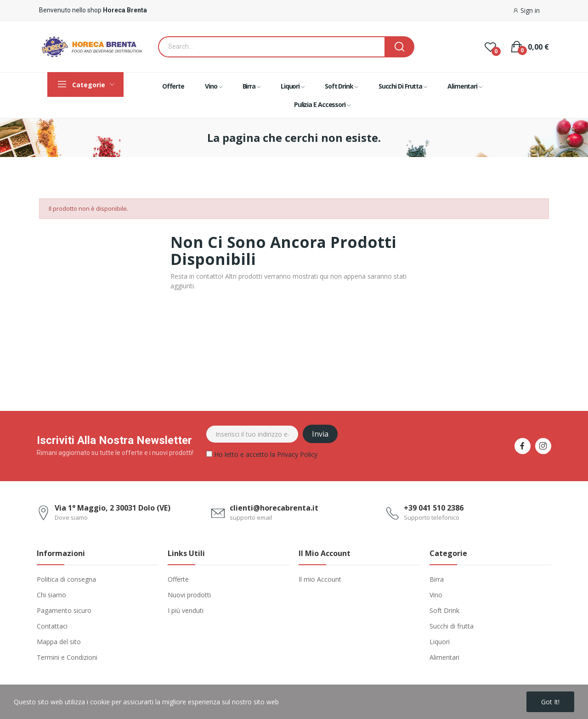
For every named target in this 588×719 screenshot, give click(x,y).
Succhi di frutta (452, 626)
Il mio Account (320, 579)
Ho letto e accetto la (262, 456)
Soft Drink (444, 610)
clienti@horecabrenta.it (274, 508)
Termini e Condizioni (67, 657)
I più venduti (186, 610)
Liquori (440, 642)
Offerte (178, 579)
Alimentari (444, 657)
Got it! (550, 702)
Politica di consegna (66, 579)
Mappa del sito (59, 642)
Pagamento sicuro (64, 610)
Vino (436, 595)
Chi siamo (51, 595)
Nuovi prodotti (189, 595)
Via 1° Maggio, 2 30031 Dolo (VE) (113, 508)
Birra (437, 579)
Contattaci (52, 626)
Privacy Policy (297, 454)
